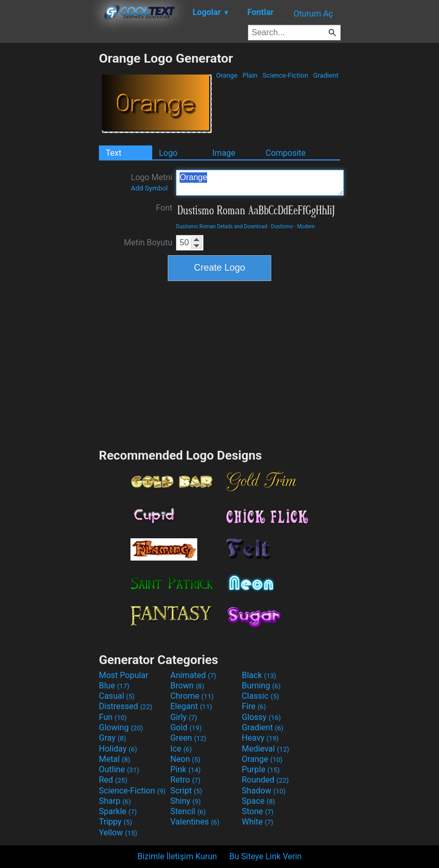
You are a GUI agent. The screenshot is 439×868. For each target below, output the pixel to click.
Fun (113, 717)
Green (188, 738)
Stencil (188, 811)
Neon (185, 759)
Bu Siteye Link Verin (266, 856)
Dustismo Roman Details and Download (222, 226)
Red (113, 780)
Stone (258, 811)
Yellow (118, 833)
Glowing (121, 727)
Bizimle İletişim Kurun (177, 856)
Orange (227, 75)
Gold (186, 727)
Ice (181, 749)
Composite (286, 153)
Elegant (191, 706)
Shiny (186, 801)
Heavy (260, 738)
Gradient (326, 75)
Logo (168, 153)
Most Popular (124, 675)
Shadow (264, 791)
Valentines (195, 822)
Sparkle (118, 811)
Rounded (265, 780)
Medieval (266, 749)
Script (186, 791)
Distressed (126, 706)
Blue (114, 686)
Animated (193, 675)
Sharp (115, 801)
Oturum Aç (313, 14)
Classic (260, 696)
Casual (117, 696)
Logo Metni (152, 182)
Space (258, 801)
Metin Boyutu (148, 242)
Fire (254, 706)
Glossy (261, 717)
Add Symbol (149, 188)
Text (113, 153)
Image (224, 153)
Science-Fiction (286, 75)
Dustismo (282, 226)
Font (164, 208)
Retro (185, 780)
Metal (115, 759)
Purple (261, 769)
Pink (186, 769)
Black (259, 675)
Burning (261, 686)
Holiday (118, 749)
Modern (306, 226)
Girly (184, 717)
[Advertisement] (49, 206)
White (258, 822)
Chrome (192, 696)
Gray (112, 738)
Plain (250, 75)
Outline (119, 769)
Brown (187, 686)
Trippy (115, 822)
